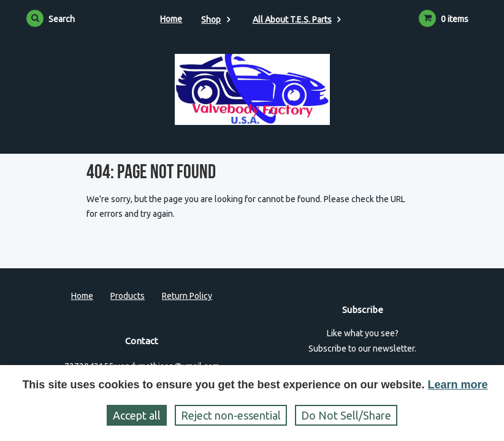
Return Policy (187, 296)
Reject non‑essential (231, 415)
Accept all (137, 415)
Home (171, 19)
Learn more (458, 385)
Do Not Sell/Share (346, 415)
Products (128, 296)
